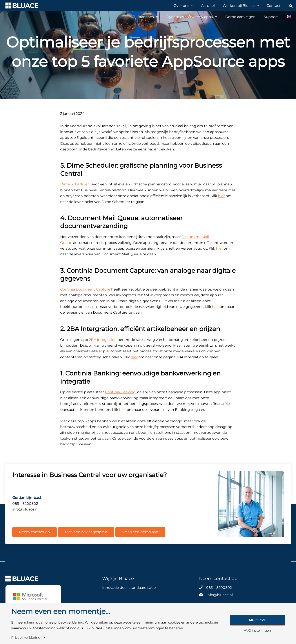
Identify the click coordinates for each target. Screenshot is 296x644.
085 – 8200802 (219, 587)
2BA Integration (103, 340)
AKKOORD (257, 620)
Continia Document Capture (85, 289)
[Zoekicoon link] (291, 6)
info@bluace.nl (220, 595)
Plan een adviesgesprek (86, 532)
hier (221, 196)
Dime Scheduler (74, 184)
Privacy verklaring (26, 638)
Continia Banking (120, 392)
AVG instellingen (257, 631)
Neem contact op (35, 532)
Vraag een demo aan (140, 532)
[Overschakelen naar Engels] (287, 17)
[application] (197, 5)
